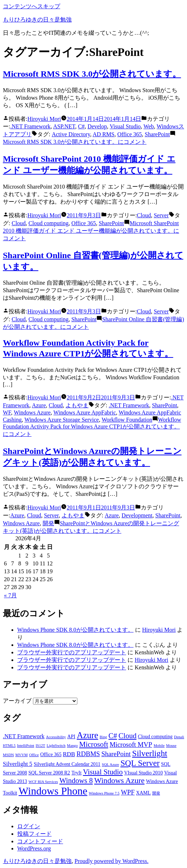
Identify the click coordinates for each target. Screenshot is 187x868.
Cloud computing (49, 223)
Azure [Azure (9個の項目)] (87, 735)
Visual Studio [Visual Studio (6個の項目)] (103, 772)
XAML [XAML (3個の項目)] (143, 793)
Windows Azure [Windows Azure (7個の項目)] (119, 781)
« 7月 (10, 595)
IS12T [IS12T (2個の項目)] (40, 746)
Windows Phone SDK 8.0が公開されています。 (75, 630)
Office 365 (130, 134)
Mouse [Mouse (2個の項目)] (171, 746)
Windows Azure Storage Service (62, 420)
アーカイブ (17, 701)
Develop (97, 126)
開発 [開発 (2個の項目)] (156, 793)
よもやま (77, 405)
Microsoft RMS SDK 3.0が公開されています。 (92, 74)
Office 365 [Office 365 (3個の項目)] (51, 755)
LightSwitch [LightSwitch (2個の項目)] (56, 746)
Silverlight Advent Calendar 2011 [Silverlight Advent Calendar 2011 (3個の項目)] (67, 764)
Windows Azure (32, 412)
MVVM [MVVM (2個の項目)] (21, 755)
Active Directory (71, 134)
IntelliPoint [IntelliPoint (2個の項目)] (26, 746)
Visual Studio (125, 126)
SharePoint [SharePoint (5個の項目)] (116, 754)
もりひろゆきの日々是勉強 (37, 20)
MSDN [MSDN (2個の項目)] (8, 755)
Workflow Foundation (127, 420)
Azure (39, 405)
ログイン (29, 826)
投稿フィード (34, 834)
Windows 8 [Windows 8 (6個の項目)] (76, 781)
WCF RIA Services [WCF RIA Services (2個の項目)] (43, 782)
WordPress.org (34, 848)
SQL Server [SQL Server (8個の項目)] (140, 763)
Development (137, 515)
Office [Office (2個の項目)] (34, 755)
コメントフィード (40, 841)
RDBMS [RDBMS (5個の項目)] (88, 754)
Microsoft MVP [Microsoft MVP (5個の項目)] (131, 744)
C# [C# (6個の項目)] (113, 736)
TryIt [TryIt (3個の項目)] (77, 773)
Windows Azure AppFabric (85, 412)
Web (149, 126)
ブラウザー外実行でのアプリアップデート (72, 652)
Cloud (144, 215)
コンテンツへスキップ (32, 6)
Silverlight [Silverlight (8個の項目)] (150, 753)
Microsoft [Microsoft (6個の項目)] (94, 744)
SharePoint (157, 134)
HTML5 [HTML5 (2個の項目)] (9, 746)
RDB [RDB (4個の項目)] (69, 754)
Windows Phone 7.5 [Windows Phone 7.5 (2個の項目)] (104, 793)
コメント (75, 142)
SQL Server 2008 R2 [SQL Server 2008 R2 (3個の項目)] (49, 773)
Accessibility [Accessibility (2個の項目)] (56, 737)
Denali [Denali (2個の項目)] (179, 737)
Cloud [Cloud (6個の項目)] (128, 736)
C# (81, 126)
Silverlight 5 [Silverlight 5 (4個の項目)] (18, 764)
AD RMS (104, 134)
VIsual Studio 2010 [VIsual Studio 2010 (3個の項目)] (144, 773)
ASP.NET (64, 126)
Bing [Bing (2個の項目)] (103, 737)
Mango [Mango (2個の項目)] (72, 746)
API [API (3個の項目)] (71, 737)
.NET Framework (30, 126)
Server (161, 215)
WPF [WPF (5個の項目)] (128, 792)
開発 (48, 523)
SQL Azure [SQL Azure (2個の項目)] (110, 765)
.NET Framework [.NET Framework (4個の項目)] (24, 736)
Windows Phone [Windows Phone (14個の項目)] (53, 791)
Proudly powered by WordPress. (111, 861)
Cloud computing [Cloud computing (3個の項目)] (155, 737)
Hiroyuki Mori (44, 119)
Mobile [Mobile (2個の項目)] (159, 746)
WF (7, 412)
